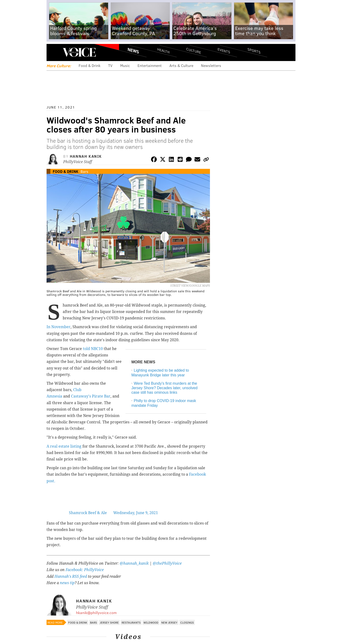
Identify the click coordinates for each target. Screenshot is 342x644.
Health (163, 50)
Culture (194, 50)
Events (224, 50)
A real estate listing (64, 446)
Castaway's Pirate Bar (91, 396)
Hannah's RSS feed (71, 576)
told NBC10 (93, 349)
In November (59, 327)
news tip (67, 583)
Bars (84, 171)
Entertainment (150, 65)
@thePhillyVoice (167, 563)
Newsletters (211, 65)
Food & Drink (90, 65)
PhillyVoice (79, 52)
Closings (187, 622)
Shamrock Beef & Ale (88, 513)
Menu (54, 52)
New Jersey (169, 622)
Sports (254, 51)
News (133, 51)
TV (110, 65)
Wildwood (151, 622)
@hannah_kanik (134, 563)
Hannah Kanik (86, 156)
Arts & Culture (181, 65)
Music (125, 65)
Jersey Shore (109, 622)
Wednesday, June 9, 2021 (136, 513)
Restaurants (131, 622)
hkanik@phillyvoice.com (96, 613)
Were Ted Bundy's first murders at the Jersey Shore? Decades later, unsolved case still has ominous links (164, 388)
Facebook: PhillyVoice (85, 570)
